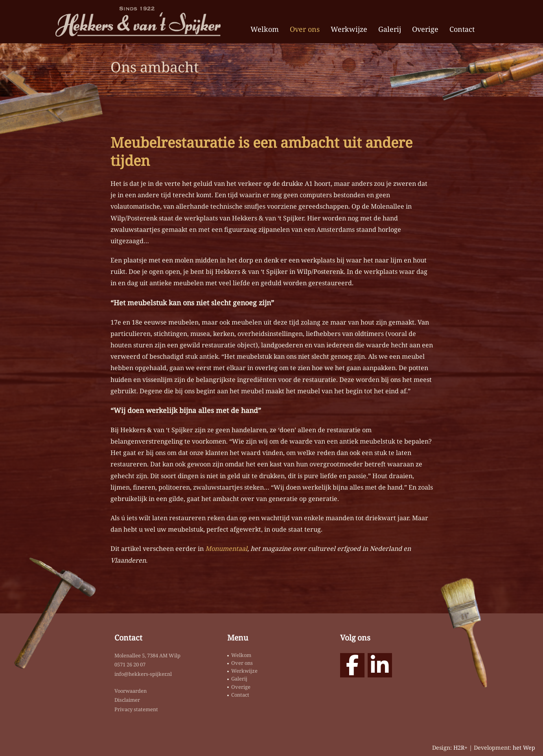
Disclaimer (127, 700)
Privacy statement (136, 709)
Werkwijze (349, 29)
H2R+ (460, 748)
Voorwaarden (131, 691)
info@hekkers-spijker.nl (143, 674)
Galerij (390, 29)
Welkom (265, 29)
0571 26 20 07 (130, 664)
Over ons (305, 29)
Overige (425, 29)
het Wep (524, 748)
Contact (462, 29)
